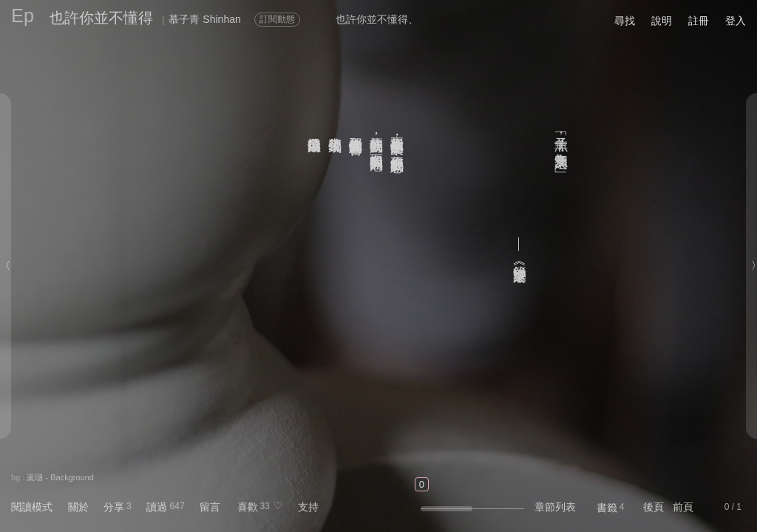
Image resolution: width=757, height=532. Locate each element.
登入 (736, 21)
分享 (114, 507)
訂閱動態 (277, 19)
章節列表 (555, 507)
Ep (23, 16)
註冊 (699, 21)
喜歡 (248, 507)
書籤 (607, 508)
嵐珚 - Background (60, 477)
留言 (210, 507)
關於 (78, 507)
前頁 (683, 507)
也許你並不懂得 (101, 18)
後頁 (654, 507)
